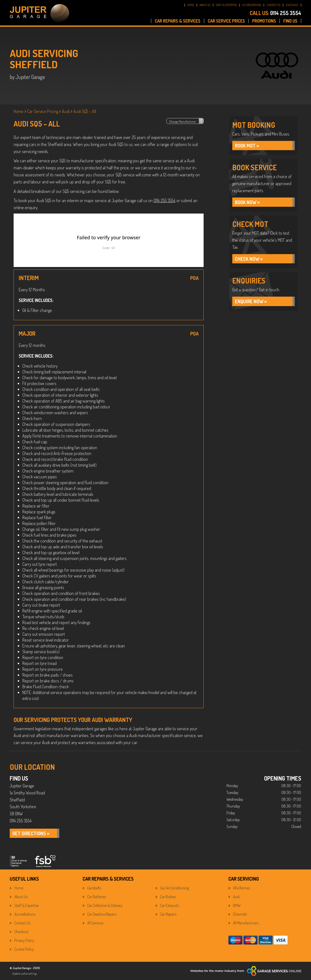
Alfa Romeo (242, 888)
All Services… (96, 923)
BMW (237, 905)
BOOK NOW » (248, 202)
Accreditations (25, 914)
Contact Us (22, 923)
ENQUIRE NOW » (251, 302)
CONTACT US (273, 5)
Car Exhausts (169, 905)
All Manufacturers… (247, 923)
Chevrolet (240, 914)
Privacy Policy (24, 940)
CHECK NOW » (249, 259)
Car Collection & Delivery (105, 905)
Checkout (21, 932)
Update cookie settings (25, 974)
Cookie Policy (24, 949)
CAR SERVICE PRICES (226, 21)
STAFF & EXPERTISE (226, 5)
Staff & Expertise (26, 905)
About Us (21, 897)
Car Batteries (97, 897)
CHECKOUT (292, 5)
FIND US (290, 21)
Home (19, 888)
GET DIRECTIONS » (31, 834)
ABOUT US (205, 5)
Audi (236, 897)
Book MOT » (247, 146)
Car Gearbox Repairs (102, 914)
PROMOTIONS (264, 21)
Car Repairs (168, 914)
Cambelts (94, 888)
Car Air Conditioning (174, 888)
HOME (191, 5)
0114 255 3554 (276, 13)
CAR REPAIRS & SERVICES (178, 21)
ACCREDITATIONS (252, 5)
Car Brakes (168, 897)
